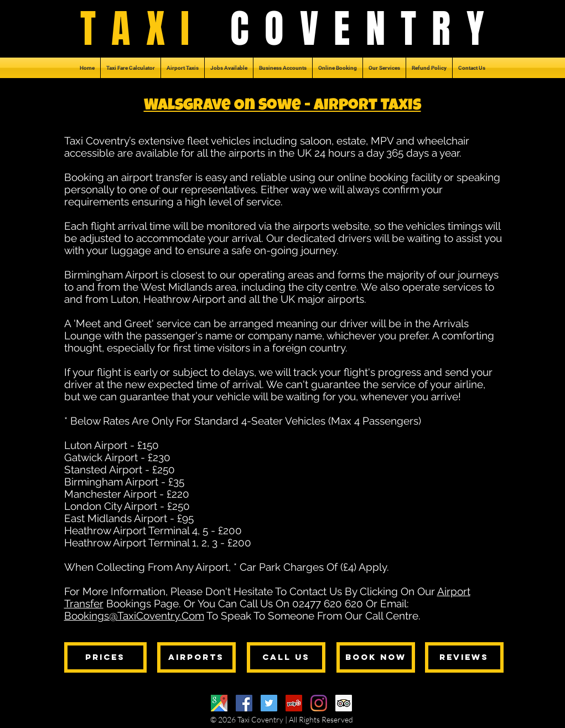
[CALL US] (286, 657)
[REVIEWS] (464, 657)
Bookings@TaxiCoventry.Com (134, 616)
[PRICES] (105, 657)
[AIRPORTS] (196, 657)
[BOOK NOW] (376, 657)
